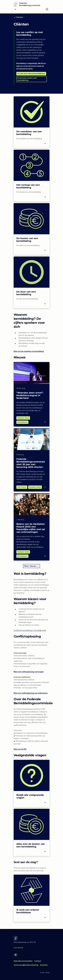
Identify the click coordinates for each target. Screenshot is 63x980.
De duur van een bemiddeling (26, 293)
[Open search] (47, 9)
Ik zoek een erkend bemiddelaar (28, 911)
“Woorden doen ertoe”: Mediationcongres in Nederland (30, 395)
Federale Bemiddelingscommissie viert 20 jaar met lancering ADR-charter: (31, 463)
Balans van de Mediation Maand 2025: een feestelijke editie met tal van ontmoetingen (31, 528)
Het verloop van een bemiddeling (28, 186)
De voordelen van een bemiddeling (29, 133)
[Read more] (45, 422)
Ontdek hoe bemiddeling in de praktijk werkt (30, 630)
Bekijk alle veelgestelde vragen (30, 796)
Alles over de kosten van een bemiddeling (31, 845)
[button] (31, 74)
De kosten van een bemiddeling (27, 240)
